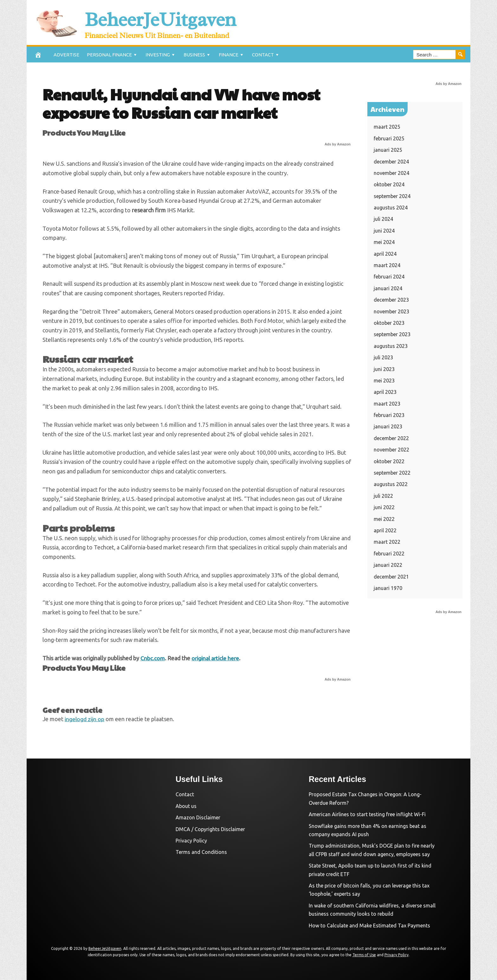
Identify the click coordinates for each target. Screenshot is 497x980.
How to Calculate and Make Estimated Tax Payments (369, 925)
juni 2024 (384, 231)
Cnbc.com (153, 658)
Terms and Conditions (201, 852)
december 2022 (391, 438)
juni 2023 (384, 369)
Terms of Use (364, 954)
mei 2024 (384, 242)
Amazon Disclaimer (198, 817)
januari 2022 (388, 565)
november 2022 (391, 450)
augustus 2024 (391, 208)
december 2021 (391, 577)
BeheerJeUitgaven (174, 19)
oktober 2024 (389, 184)
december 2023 (391, 300)
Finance (229, 55)
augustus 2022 (391, 484)
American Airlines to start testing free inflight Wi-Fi (367, 814)
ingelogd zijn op (85, 719)
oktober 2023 (389, 323)
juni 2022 (384, 507)
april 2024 (385, 254)
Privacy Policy (191, 841)
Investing (158, 55)
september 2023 (392, 334)
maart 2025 (387, 127)
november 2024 (391, 173)
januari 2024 (388, 288)
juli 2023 (383, 357)
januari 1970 (388, 588)
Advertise (66, 55)
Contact (263, 55)
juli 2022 (383, 496)
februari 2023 (389, 415)
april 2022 (385, 530)
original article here (216, 658)
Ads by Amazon (338, 144)
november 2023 (391, 311)
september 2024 (392, 196)
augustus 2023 (391, 346)
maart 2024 (387, 265)
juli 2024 (383, 219)
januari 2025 (388, 150)
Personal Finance (109, 55)
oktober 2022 (389, 461)
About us (186, 806)
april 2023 (385, 392)
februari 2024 (389, 277)
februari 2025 (389, 138)
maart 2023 (387, 404)
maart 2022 (387, 542)
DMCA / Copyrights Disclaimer (210, 829)
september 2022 (392, 473)
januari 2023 (388, 426)
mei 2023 (384, 381)
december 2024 (391, 162)
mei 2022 (384, 519)
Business (194, 55)
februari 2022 (389, 554)
